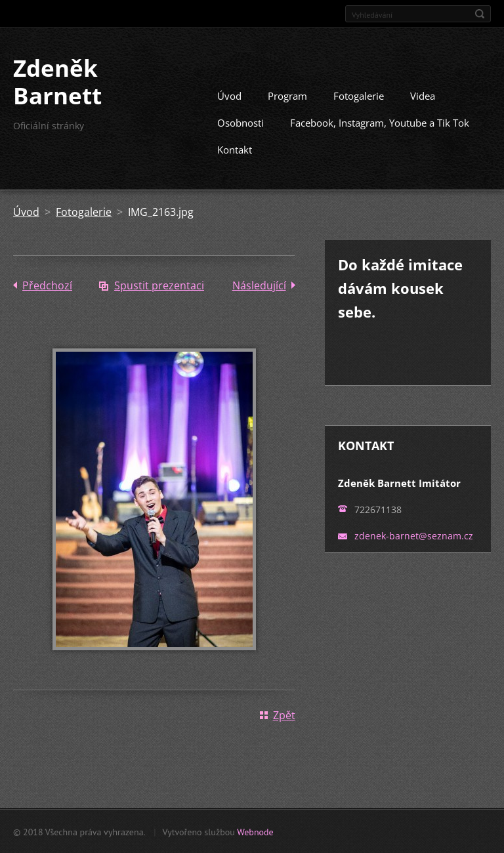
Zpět (284, 715)
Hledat (480, 14)
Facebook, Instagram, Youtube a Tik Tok (380, 122)
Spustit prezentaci (159, 285)
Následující (259, 285)
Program (287, 95)
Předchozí (47, 285)
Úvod (229, 95)
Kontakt (235, 149)
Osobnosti (241, 122)
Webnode (255, 831)
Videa (423, 95)
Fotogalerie (359, 95)
